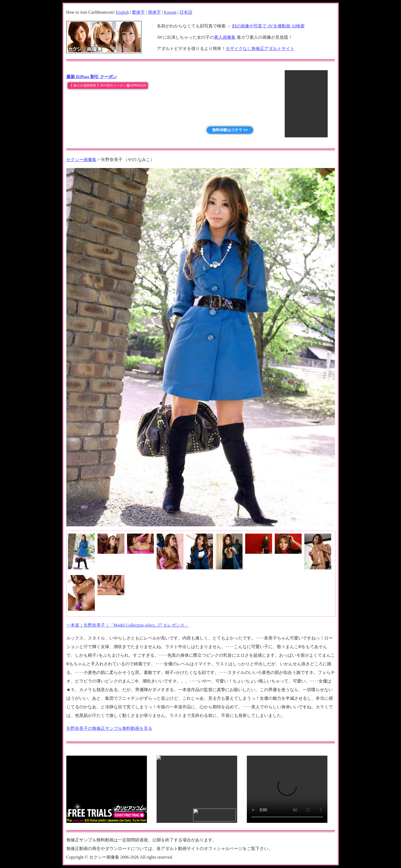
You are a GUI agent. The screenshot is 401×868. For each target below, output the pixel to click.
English (122, 12)
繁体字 (138, 12)
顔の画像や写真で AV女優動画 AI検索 (268, 26)
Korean (170, 12)
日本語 (186, 12)
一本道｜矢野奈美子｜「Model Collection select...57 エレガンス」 (128, 625)
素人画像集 (225, 37)
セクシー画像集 (81, 160)
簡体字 (154, 12)
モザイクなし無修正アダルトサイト (260, 49)
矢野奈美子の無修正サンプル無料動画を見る (109, 728)
